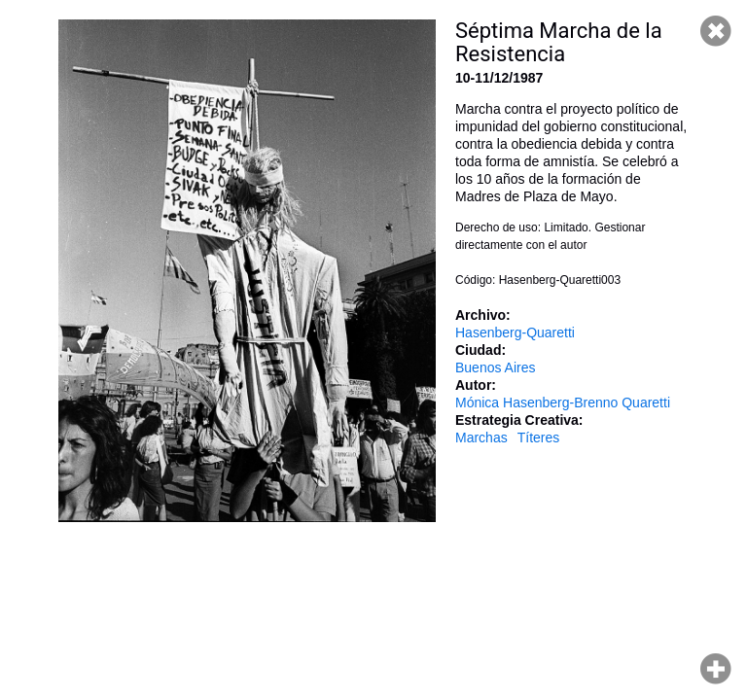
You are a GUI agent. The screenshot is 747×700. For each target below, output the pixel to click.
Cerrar (716, 31)
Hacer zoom (716, 669)
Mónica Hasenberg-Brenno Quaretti (563, 402)
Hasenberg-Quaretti (515, 332)
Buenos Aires (496, 367)
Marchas (481, 437)
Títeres (539, 437)
